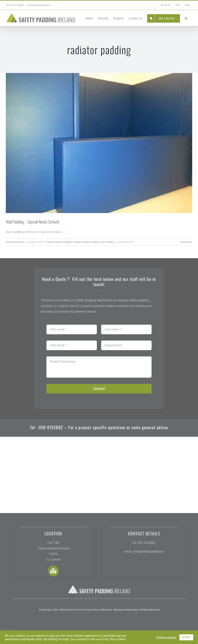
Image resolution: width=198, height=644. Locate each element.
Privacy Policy (91, 612)
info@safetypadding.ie (38, 5)
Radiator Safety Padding (86, 242)
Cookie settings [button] (166, 637)
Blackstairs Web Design (126, 612)
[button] (186, 18)
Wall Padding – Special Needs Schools (33, 222)
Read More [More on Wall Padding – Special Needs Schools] (186, 242)
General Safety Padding (59, 242)
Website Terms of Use (71, 612)
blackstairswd (17, 242)
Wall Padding (108, 242)
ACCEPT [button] (186, 637)
